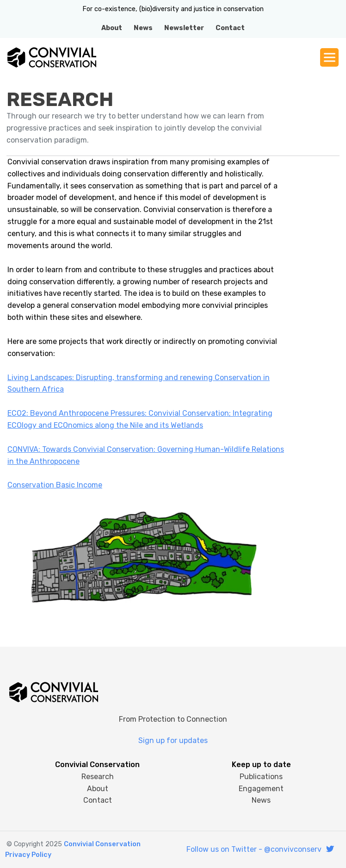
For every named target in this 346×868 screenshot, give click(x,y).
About (112, 28)
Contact (230, 28)
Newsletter (184, 28)
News (143, 28)
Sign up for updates (173, 740)
